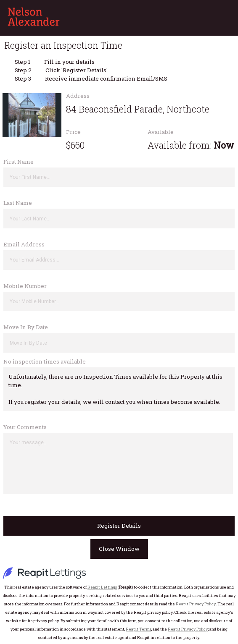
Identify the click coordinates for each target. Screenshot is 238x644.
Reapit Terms (139, 629)
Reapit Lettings (102, 587)
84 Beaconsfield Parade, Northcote (138, 109)
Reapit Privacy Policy (196, 604)
